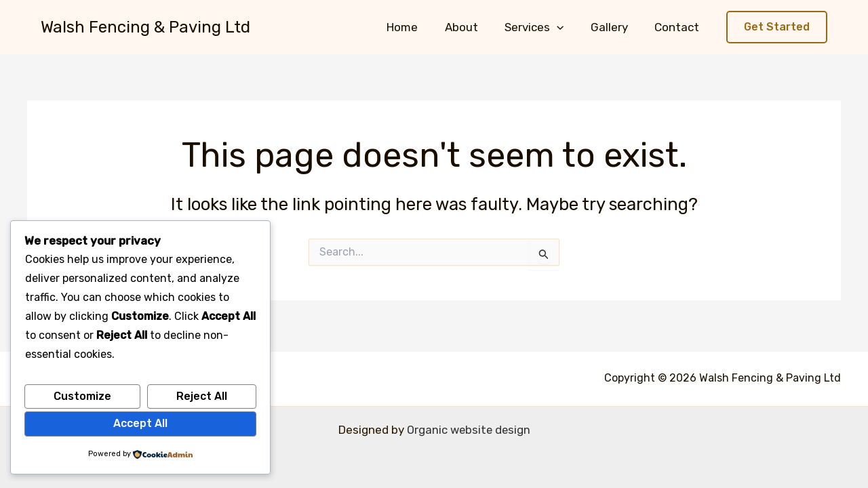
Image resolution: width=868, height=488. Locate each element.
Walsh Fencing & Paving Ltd (145, 27)
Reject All (202, 396)
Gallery (615, 27)
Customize (82, 396)
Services (544, 27)
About (474, 27)
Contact (679, 27)
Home (419, 27)
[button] (566, 27)
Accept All (140, 423)
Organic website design (468, 430)
